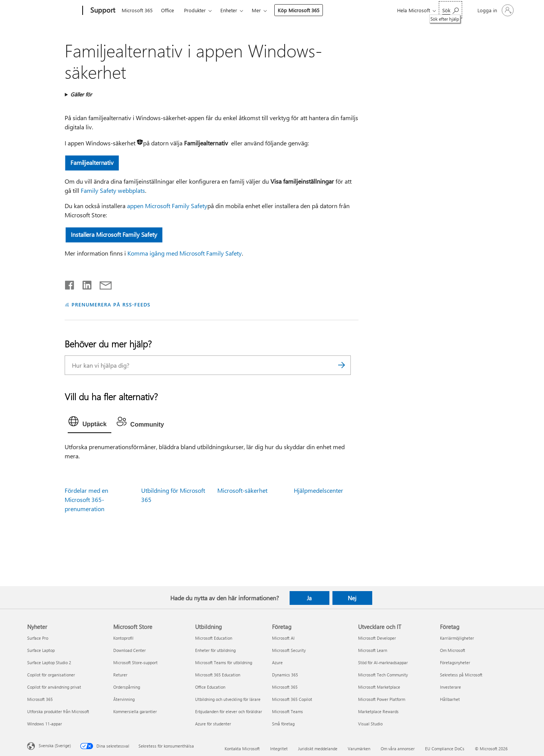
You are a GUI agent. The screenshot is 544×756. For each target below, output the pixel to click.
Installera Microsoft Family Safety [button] (114, 234)
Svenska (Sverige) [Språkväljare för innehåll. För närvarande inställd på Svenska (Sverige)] (55, 745)
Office (168, 10)
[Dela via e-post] (102, 283)
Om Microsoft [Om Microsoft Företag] (453, 650)
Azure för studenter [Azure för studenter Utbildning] (213, 724)
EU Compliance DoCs (445, 749)
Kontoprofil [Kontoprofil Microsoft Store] (123, 638)
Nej (352, 598)
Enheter (229, 10)
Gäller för (81, 94)
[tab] (89, 423)
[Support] (102, 11)
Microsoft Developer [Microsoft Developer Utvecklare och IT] (377, 638)
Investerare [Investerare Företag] (450, 687)
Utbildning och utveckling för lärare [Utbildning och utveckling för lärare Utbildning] (228, 699)
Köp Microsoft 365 (299, 10)
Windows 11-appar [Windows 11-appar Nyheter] (45, 724)
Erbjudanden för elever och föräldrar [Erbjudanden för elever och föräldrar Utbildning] (229, 711)
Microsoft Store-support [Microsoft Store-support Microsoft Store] (135, 662)
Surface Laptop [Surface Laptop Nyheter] (41, 650)
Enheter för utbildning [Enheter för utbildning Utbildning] (215, 650)
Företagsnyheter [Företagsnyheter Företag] (455, 662)
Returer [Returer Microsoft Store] (120, 675)
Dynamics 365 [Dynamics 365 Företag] (285, 675)
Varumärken (359, 749)
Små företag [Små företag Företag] (283, 724)
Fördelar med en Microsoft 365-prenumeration (86, 499)
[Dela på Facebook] (70, 283)
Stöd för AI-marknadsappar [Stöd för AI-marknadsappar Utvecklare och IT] (383, 662)
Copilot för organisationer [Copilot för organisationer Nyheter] (51, 675)
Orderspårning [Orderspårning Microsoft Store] (127, 687)
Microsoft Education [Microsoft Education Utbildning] (214, 638)
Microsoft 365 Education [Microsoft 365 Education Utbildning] (218, 675)
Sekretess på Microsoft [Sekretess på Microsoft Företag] (461, 675)
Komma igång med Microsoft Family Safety (185, 253)
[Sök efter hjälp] (450, 10)
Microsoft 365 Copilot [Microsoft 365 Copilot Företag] (292, 699)
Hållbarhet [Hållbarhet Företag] (450, 699)
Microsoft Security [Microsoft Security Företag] (289, 650)
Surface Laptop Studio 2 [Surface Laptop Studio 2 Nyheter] (49, 662)
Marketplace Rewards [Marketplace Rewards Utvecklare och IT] (378, 711)
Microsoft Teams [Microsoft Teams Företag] (287, 711)
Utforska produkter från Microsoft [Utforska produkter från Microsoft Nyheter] (58, 711)
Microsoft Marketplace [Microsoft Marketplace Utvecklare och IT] (379, 687)
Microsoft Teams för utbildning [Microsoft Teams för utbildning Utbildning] (224, 662)
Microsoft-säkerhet (242, 490)
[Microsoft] (53, 11)
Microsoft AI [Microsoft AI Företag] (283, 638)
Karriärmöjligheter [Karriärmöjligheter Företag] (457, 638)
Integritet (279, 749)
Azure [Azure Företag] (277, 662)
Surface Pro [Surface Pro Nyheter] (38, 638)
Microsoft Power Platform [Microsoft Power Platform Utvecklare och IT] (382, 699)
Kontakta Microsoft (242, 749)
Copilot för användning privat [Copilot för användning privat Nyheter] (54, 687)
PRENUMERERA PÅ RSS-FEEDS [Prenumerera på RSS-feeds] (111, 304)
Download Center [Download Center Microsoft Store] (129, 650)
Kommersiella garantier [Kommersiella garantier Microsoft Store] (135, 711)
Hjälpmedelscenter (318, 490)
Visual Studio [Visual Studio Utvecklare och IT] (370, 724)
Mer (256, 10)
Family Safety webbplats (113, 190)
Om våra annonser (398, 749)
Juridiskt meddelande (318, 749)
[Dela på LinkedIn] (84, 283)
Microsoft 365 (137, 10)
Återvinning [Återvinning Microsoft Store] (124, 699)
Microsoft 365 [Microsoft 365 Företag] (285, 687)
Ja (309, 598)
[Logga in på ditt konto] (495, 10)
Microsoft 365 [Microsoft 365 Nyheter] (40, 699)
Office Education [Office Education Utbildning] (210, 687)
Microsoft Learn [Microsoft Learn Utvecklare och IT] (373, 650)
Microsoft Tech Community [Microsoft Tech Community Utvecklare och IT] (383, 675)
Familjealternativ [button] (92, 162)
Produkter (195, 10)
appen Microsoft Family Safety (167, 206)
